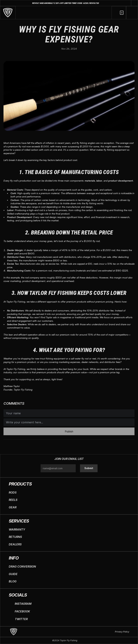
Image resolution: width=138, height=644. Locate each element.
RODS (13, 492)
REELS (13, 500)
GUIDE (13, 574)
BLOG (13, 581)
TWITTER (21, 619)
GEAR (13, 507)
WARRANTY (17, 529)
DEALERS (15, 544)
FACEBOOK (22, 611)
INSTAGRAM (23, 604)
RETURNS (15, 537)
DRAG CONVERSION (22, 566)
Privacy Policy (122, 632)
